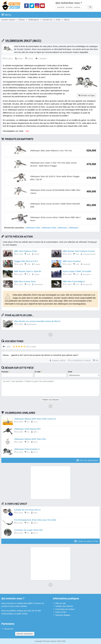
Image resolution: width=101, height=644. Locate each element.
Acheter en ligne (86, 95)
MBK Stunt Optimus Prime (26, 251)
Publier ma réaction (50, 400)
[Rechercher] (90, 7)
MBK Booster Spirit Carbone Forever (79, 251)
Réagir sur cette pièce (19, 368)
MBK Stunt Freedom (72, 261)
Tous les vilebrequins (87, 460)
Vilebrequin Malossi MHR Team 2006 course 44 (35, 419)
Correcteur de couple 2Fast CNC (28, 530)
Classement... (9, 629)
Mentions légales (63, 615)
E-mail (38, 372)
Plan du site (60, 603)
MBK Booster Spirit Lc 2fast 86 (27, 271)
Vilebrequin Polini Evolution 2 (27, 449)
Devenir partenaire (25, 634)
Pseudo (5, 372)
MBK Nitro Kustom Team (25, 281)
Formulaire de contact (65, 609)
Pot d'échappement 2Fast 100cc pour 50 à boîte (35, 520)
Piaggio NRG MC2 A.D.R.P (26, 261)
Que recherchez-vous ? (69, 3)
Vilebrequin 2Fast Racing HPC (27, 429)
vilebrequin (62, 228)
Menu (6, 15)
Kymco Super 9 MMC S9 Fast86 (77, 271)
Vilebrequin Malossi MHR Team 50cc (30, 439)
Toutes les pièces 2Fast (86, 541)
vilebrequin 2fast (33, 228)
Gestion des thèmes (64, 606)
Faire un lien (61, 612)
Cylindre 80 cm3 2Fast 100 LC (27, 510)
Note (70, 372)
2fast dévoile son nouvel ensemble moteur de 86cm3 (37, 321)
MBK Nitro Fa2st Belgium (74, 281)
